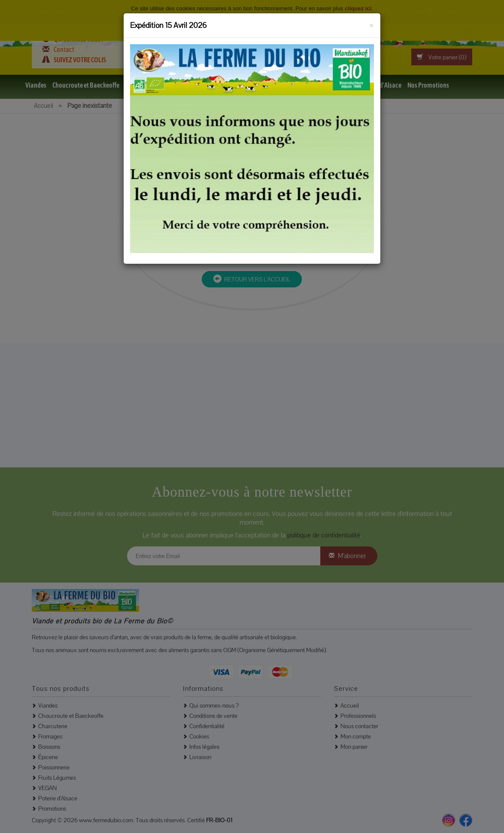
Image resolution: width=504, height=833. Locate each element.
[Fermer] (372, 24)
